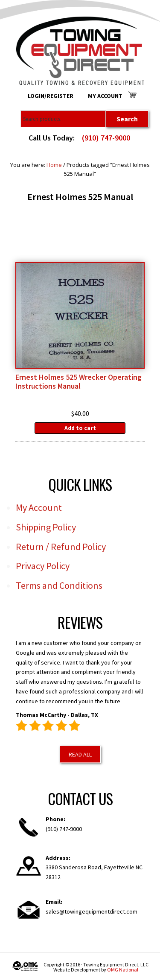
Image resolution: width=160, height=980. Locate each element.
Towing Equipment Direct (80, 51)
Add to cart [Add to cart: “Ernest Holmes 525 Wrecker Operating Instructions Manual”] (80, 428)
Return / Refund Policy (61, 547)
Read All (80, 754)
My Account (105, 96)
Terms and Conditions (59, 585)
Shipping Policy (46, 527)
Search (127, 119)
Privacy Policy (43, 566)
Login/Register (51, 96)
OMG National (123, 970)
